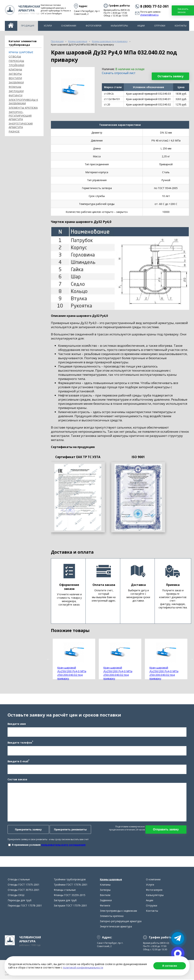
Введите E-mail (18, 761)
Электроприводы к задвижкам (23, 101)
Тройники (16, 65)
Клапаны (15, 69)
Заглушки (16, 91)
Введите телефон (20, 742)
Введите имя (17, 724)
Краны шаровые (21, 52)
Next (192, 659)
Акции (141, 26)
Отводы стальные (19, 880)
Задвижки (16, 82)
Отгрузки (160, 26)
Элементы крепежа (23, 108)
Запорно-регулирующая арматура (20, 116)
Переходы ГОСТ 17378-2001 (25, 906)
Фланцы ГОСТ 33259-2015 (70, 896)
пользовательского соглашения (63, 845)
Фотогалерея (93, 26)
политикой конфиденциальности (83, 967)
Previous (48, 659)
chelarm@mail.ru (149, 15)
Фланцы (15, 87)
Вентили (15, 78)
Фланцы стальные (65, 890)
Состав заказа (17, 780)
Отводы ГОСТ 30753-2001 (24, 890)
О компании (69, 26)
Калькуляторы (119, 26)
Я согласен (170, 966)
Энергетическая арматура (21, 125)
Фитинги (15, 95)
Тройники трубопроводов (70, 880)
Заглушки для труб (65, 901)
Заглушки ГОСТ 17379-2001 (70, 906)
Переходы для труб (20, 901)
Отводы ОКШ (16, 896)
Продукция (28, 26)
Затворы (15, 74)
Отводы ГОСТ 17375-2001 (24, 885)
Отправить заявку (166, 830)
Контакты (181, 26)
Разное (14, 131)
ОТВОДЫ (15, 56)
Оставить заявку (170, 76)
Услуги (48, 26)
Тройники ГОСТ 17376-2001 (71, 885)
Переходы (16, 61)
